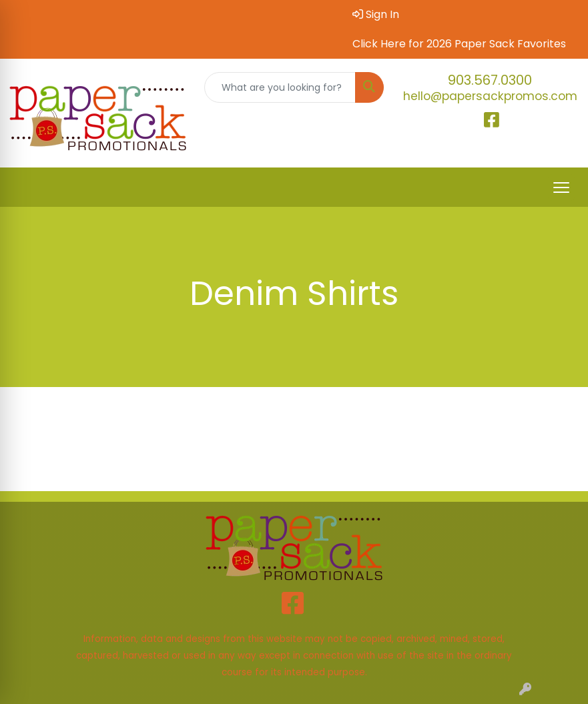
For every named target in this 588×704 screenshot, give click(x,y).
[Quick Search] (280, 87)
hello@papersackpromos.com (490, 96)
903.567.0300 (490, 80)
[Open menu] (561, 188)
